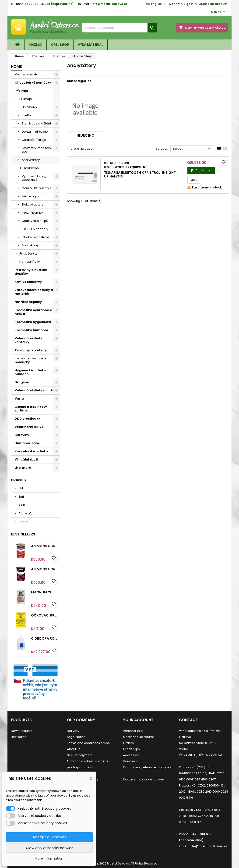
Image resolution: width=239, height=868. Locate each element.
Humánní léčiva (28, 443)
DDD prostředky (27, 419)
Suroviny (22, 435)
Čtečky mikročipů (35, 221)
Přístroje (21, 91)
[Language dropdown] (156, 4)
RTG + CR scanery (35, 229)
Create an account (213, 4)
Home (16, 66)
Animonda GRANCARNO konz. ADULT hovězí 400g (44, 546)
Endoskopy (30, 245)
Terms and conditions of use (88, 743)
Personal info (133, 731)
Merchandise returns (139, 737)
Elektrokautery (33, 204)
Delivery (73, 731)
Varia (19, 399)
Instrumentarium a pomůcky (30, 360)
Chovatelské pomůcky (33, 83)
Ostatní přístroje (34, 140)
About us (74, 749)
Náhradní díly (30, 262)
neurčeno (32, 168)
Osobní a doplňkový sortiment (31, 409)
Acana (23, 522)
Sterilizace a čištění (36, 123)
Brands (18, 480)
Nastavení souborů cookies (144, 779)
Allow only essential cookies (49, 848)
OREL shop (60, 45)
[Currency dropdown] (219, 12)
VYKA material (90, 45)
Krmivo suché (26, 74)
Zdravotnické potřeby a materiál (34, 292)
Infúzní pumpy (32, 213)
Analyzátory (31, 160)
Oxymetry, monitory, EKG (37, 150)
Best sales (19, 737)
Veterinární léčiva (29, 427)
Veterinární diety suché (34, 390)
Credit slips (131, 749)
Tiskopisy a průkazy (31, 350)
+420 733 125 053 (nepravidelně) (49, 4)
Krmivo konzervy (28, 282)
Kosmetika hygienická (33, 322)
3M (20, 488)
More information (49, 858)
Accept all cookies (49, 837)
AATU (22, 505)
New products (22, 731)
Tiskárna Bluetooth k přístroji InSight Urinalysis (140, 174)
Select (192, 149)
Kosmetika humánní (31, 330)
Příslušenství (29, 253)
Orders (128, 743)
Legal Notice (76, 737)
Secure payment (80, 755)
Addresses (131, 755)
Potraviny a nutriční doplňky (31, 272)
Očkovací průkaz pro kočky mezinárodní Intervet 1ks (44, 615)
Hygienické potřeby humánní (30, 372)
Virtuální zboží (26, 459)
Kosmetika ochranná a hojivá (33, 312)
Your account (138, 720)
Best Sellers (23, 534)
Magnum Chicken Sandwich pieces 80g (44, 592)
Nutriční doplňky (28, 302)
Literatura (23, 468)
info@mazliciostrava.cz (110, 4)
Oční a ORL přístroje (37, 188)
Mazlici (35, 45)
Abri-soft (25, 513)
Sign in (189, 4)
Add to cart (201, 170)
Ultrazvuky (29, 107)
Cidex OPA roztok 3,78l (44, 638)
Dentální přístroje (35, 132)
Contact (188, 720)
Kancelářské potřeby (31, 451)
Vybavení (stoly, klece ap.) (34, 178)
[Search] (119, 28)
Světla (26, 115)
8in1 (21, 497)
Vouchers (130, 761)
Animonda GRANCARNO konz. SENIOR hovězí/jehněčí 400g (44, 569)
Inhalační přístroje (35, 237)
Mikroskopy (30, 196)
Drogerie (22, 382)
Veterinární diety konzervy (28, 340)
